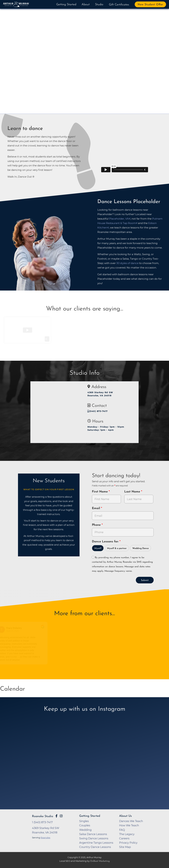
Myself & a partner (117, 548)
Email (96, 508)
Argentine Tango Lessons (96, 843)
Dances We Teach (131, 821)
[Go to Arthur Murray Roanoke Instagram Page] (61, 816)
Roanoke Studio (43, 816)
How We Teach (129, 825)
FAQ (122, 830)
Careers (124, 838)
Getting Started (66, 5)
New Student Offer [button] (150, 5)
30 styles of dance (127, 263)
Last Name (133, 492)
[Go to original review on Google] (43, 629)
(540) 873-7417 (98, 411)
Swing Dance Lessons (94, 838)
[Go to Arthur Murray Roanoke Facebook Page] (56, 816)
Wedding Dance (141, 548)
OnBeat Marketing (100, 861)
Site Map (125, 847)
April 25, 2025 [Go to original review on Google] (13, 631)
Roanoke (45, 838)
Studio (99, 5)
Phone (97, 525)
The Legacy (127, 834)
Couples (85, 825)
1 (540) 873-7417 (42, 822)
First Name (100, 492)
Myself (98, 548)
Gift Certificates (119, 5)
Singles (84, 821)
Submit (145, 580)
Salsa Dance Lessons (93, 834)
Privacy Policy (128, 843)
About (86, 5)
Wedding (85, 830)
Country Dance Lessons (95, 847)
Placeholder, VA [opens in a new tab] (119, 219)
